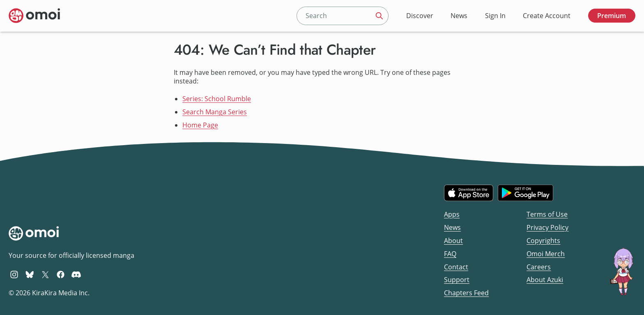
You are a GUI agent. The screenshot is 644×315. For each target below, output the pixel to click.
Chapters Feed (466, 293)
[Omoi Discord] (76, 274)
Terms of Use (547, 214)
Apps (452, 214)
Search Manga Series (215, 112)
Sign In (495, 16)
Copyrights (543, 241)
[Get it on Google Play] (526, 193)
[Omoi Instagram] (14, 274)
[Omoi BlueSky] (30, 274)
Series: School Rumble (217, 99)
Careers (539, 267)
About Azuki (545, 280)
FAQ (450, 254)
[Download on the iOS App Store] (469, 193)
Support (457, 280)
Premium (612, 16)
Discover (420, 16)
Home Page (200, 125)
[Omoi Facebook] (61, 274)
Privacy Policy (547, 227)
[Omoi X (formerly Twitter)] (45, 274)
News (459, 16)
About (453, 241)
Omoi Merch (546, 254)
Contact (456, 267)
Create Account (547, 16)
